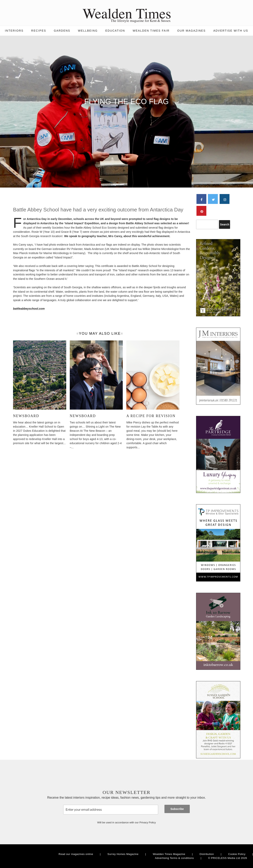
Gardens (62, 31)
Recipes (39, 31)
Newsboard (26, 416)
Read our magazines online (76, 854)
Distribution (207, 854)
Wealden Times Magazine (169, 854)
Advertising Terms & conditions (174, 858)
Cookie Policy (237, 854)
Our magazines (191, 31)
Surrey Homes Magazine (123, 854)
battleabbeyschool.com (29, 309)
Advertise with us (231, 31)
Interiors (14, 31)
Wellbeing (88, 31)
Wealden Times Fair (151, 31)
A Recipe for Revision (151, 416)
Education (115, 31)
